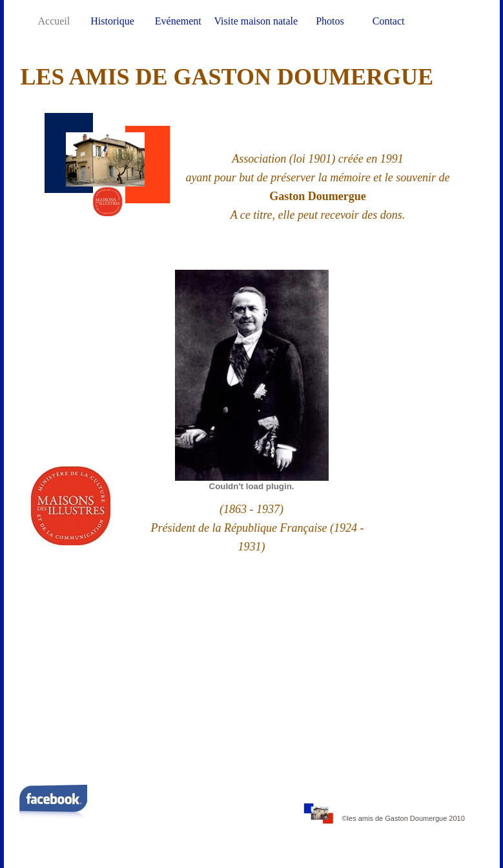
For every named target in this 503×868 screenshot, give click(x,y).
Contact (389, 21)
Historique (114, 21)
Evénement (178, 21)
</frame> (251, 667)
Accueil (56, 21)
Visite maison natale (257, 21)
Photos (331, 21)
